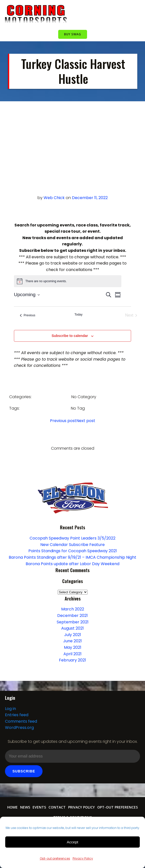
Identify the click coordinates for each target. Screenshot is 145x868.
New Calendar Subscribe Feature (72, 545)
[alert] (68, 281)
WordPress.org (19, 728)
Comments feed (21, 721)
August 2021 (72, 628)
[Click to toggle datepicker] (27, 295)
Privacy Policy (83, 858)
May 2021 (73, 647)
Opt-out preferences (55, 858)
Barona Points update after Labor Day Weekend (72, 564)
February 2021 (72, 660)
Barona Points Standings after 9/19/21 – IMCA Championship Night (72, 557)
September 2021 (73, 622)
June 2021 (72, 641)
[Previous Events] (28, 315)
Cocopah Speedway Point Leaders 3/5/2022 (72, 538)
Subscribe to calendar (70, 336)
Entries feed (17, 715)
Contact (57, 807)
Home (12, 807)
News (25, 807)
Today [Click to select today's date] (78, 315)
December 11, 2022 (90, 198)
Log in (10, 709)
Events (39, 807)
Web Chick (54, 198)
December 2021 (72, 616)
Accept (73, 842)
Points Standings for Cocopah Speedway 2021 (73, 551)
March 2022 (73, 609)
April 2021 (72, 654)
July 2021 (73, 635)
